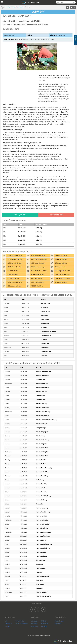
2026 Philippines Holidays (39, 271)
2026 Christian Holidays (14, 282)
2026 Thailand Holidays (62, 275)
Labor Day (39, 228)
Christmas (44, 356)
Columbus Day (45, 344)
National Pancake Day (42, 408)
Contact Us (8, 624)
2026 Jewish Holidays (14, 286)
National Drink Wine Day (43, 412)
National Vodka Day (42, 556)
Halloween (39, 572)
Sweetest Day (40, 564)
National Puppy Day (42, 444)
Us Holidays (20, 7)
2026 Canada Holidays (38, 255)
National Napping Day (42, 432)
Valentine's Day (41, 400)
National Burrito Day (42, 456)
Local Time (35, 626)
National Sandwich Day (43, 576)
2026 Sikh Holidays (37, 286)
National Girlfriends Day (43, 536)
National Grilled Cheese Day (44, 468)
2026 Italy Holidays (61, 263)
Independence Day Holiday (48, 331)
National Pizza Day (42, 392)
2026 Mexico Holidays (38, 267)
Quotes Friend (59, 621)
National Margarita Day (43, 416)
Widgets (44, 621)
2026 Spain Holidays (37, 275)
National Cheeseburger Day (44, 544)
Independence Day (46, 335)
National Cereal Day (42, 424)
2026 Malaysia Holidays (14, 267)
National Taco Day (41, 552)
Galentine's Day (41, 396)
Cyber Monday (40, 584)
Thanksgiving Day (46, 352)
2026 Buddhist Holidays (62, 278)
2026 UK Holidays (36, 278)
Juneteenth (44, 327)
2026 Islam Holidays (61, 282)
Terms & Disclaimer (22, 624)
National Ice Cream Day (43, 524)
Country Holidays (10, 7)
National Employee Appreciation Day (46, 420)
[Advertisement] (20, 87)
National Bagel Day (42, 404)
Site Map (7, 626)
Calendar (34, 624)
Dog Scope (58, 624)
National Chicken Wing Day (44, 532)
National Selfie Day (42, 500)
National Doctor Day (42, 448)
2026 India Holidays (61, 259)
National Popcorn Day (42, 376)
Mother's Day (40, 480)
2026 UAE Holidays (13, 278)
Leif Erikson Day (41, 560)
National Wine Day (41, 488)
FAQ (6, 621)
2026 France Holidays (61, 255)
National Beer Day (41, 460)
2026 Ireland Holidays (37, 263)
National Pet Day (41, 464)
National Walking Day (42, 452)
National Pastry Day (42, 592)
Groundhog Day (41, 380)
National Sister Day (42, 540)
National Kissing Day (42, 508)
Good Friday (44, 315)
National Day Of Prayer (43, 476)
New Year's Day (45, 303)
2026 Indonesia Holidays (15, 263)
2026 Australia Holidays (14, 255)
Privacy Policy (20, 621)
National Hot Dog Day (42, 520)
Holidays (44, 626)
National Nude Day (41, 516)
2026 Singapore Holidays (62, 271)
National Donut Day (42, 492)
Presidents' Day (45, 311)
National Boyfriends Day (43, 548)
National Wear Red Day (43, 388)
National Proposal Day (42, 440)
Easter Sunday (45, 319)
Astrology (34, 621)
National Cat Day (41, 568)
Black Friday (40, 580)
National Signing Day (42, 384)
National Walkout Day (42, 472)
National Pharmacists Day (44, 372)
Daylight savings (41, 428)
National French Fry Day (43, 512)
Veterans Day (45, 348)
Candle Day (39, 588)
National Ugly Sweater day (44, 596)
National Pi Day (40, 436)
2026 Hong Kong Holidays (39, 259)
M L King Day (44, 307)
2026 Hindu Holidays (37, 282)
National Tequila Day (42, 528)
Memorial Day (45, 323)
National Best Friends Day (44, 496)
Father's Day (40, 504)
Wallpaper (45, 624)
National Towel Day (42, 484)
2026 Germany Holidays (14, 259)
